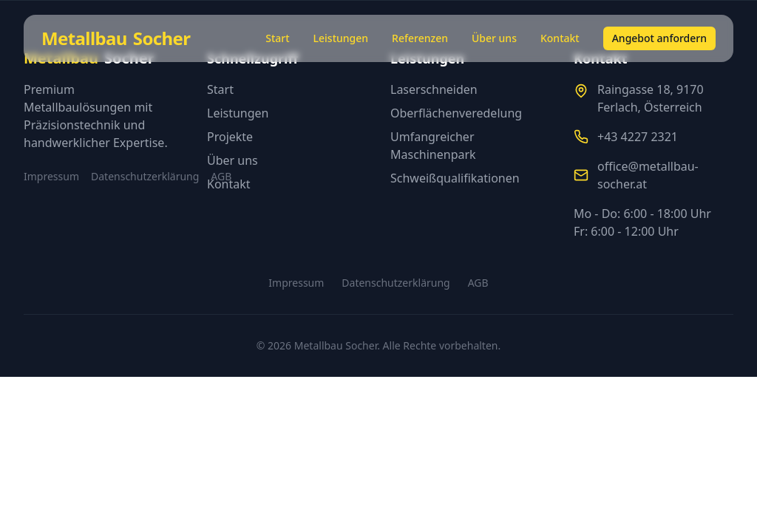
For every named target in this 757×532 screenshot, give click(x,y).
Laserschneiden (434, 89)
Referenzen (420, 38)
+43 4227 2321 (638, 137)
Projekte (230, 137)
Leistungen (341, 38)
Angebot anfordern (659, 38)
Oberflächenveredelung (456, 113)
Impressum (51, 176)
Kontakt (560, 38)
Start (277, 38)
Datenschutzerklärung (145, 176)
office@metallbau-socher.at (648, 175)
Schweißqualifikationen (455, 178)
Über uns (494, 38)
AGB (478, 283)
